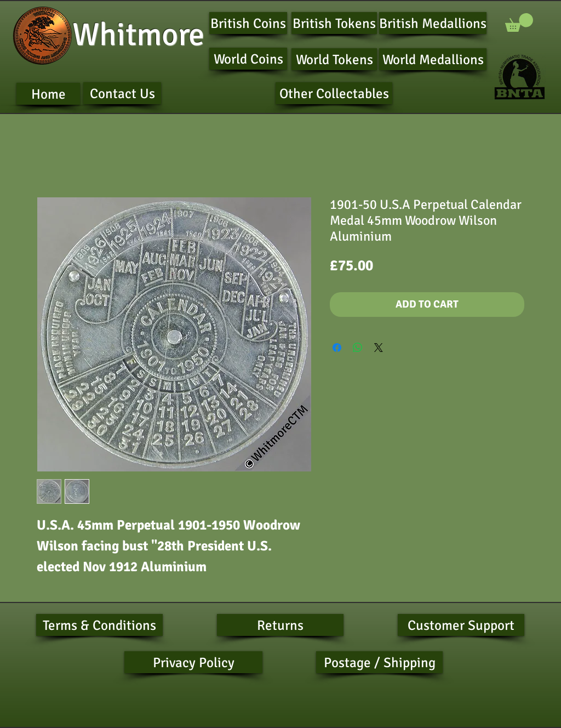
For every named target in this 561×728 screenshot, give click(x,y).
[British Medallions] (433, 23)
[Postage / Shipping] (379, 662)
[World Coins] (248, 59)
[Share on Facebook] (337, 348)
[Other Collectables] (334, 93)
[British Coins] (248, 23)
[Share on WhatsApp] (358, 348)
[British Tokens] (334, 23)
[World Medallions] (433, 59)
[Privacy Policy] (193, 662)
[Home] (48, 94)
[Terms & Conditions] (99, 625)
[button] (519, 22)
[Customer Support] (461, 625)
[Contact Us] (122, 93)
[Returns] (280, 625)
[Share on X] (379, 348)
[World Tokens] (334, 59)
